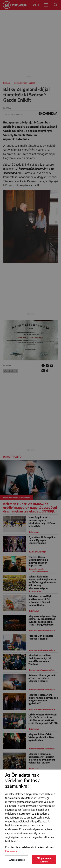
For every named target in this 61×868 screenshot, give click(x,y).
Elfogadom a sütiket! (44, 860)
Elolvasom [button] (11, 851)
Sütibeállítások (17, 860)
